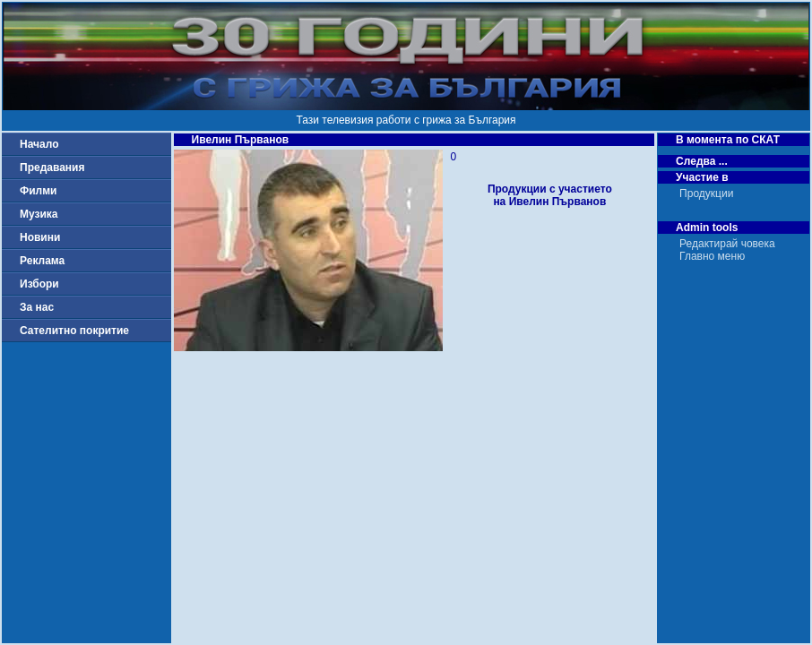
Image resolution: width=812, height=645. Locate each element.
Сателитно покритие (74, 331)
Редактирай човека (727, 244)
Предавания (52, 168)
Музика (39, 214)
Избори (39, 284)
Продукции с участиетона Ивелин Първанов (550, 195)
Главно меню (712, 256)
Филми (39, 191)
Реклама (42, 261)
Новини (40, 237)
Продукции (706, 193)
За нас (37, 307)
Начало (39, 144)
